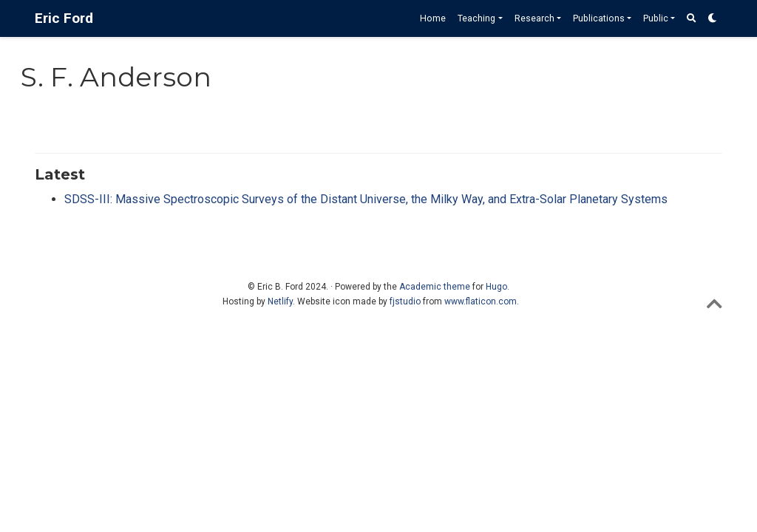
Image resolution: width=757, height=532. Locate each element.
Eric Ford (64, 18)
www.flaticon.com (481, 301)
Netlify (280, 301)
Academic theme (435, 287)
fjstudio (405, 301)
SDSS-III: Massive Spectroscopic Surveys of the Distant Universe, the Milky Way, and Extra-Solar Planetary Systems (366, 199)
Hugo (496, 287)
